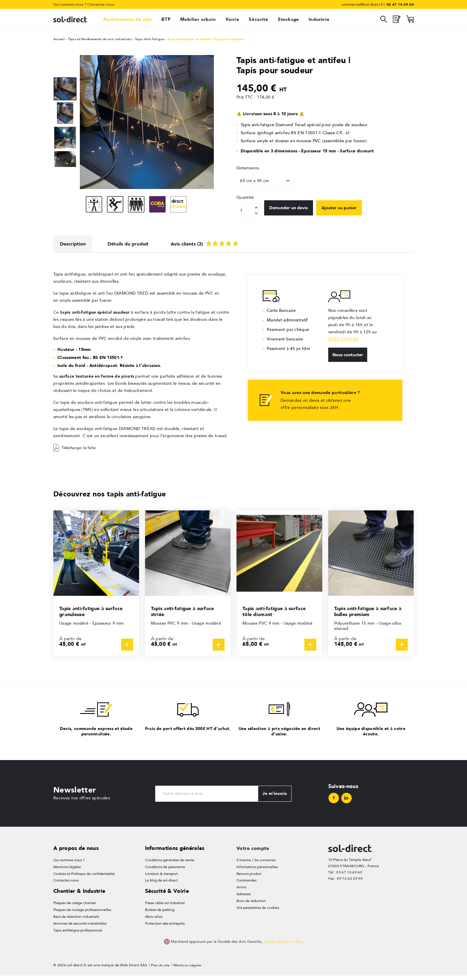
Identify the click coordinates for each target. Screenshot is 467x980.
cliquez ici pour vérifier (283, 946)
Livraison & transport (161, 877)
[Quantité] (248, 211)
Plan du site (161, 970)
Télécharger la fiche (76, 450)
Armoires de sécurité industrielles (80, 928)
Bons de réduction (251, 905)
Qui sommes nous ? (70, 4)
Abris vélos (154, 920)
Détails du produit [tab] (135, 244)
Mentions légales (67, 870)
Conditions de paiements (165, 870)
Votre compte (254, 851)
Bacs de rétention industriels (76, 920)
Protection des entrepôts (165, 928)
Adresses (244, 898)
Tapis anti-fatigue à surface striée (186, 613)
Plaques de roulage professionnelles (82, 914)
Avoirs (241, 891)
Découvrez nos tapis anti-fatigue (115, 496)
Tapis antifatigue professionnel (78, 934)
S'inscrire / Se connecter (256, 863)
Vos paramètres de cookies (258, 912)
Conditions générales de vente (170, 863)
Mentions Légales (189, 970)
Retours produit (249, 877)
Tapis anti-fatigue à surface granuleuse (94, 613)
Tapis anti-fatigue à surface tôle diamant (277, 613)
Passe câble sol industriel (165, 906)
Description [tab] (75, 244)
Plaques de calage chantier (75, 906)
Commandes (246, 884)
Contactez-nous (101, 4)
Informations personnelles (257, 870)
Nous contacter (349, 357)
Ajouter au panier (350, 210)
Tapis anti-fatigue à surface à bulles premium (369, 613)
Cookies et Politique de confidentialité (84, 877)
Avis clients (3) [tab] (217, 244)
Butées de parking (160, 914)
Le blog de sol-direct (161, 884)
